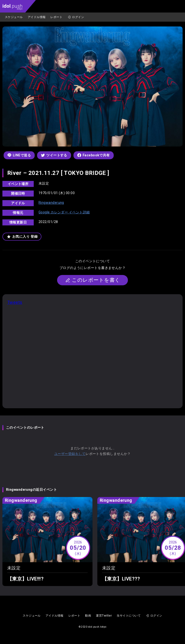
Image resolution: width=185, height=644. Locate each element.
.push (12, 7)
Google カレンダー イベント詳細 (64, 212)
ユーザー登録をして (70, 454)
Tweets (15, 302)
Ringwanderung (51, 203)
